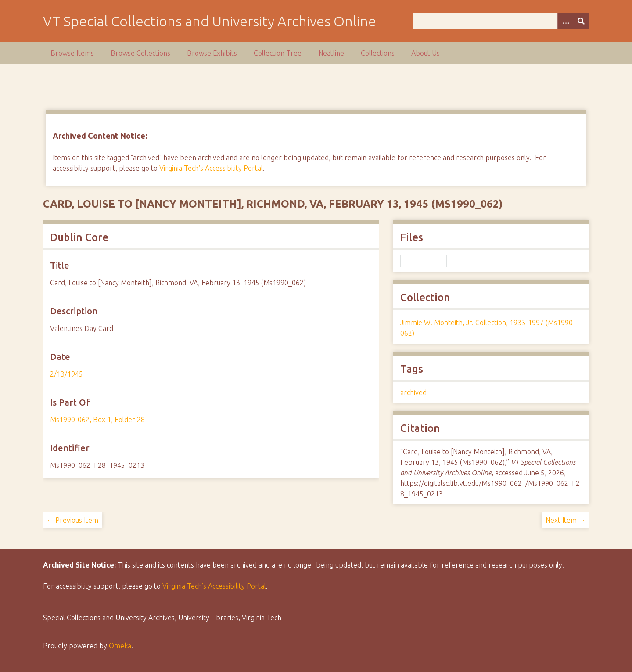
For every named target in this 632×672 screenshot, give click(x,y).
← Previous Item (72, 520)
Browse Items (72, 53)
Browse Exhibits (212, 53)
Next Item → (566, 520)
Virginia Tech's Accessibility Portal (211, 168)
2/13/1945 (66, 374)
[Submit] (581, 21)
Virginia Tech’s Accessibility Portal (214, 586)
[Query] (501, 21)
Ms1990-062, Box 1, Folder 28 (97, 420)
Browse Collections (140, 53)
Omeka (120, 646)
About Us (426, 53)
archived (413, 392)
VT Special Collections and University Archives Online (210, 21)
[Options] (565, 21)
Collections (378, 53)
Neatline (331, 53)
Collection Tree (278, 53)
